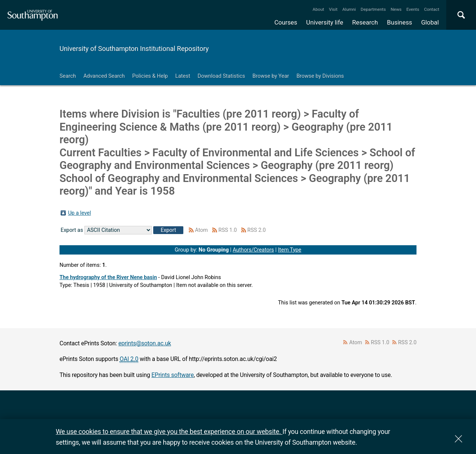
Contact (432, 9)
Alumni (349, 9)
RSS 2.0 (257, 230)
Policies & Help (150, 76)
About (319, 9)
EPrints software (173, 375)
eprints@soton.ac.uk (145, 343)
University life (325, 22)
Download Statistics (221, 76)
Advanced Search (104, 76)
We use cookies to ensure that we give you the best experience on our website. (169, 431)
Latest (183, 76)
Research (365, 22)
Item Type (290, 250)
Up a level (79, 213)
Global (430, 22)
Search (68, 76)
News (396, 9)
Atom (201, 230)
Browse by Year (271, 76)
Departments (373, 9)
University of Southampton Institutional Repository (134, 49)
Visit (333, 9)
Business (400, 22)
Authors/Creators (253, 250)
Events (413, 9)
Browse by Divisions (320, 76)
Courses (286, 22)
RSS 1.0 (228, 230)
